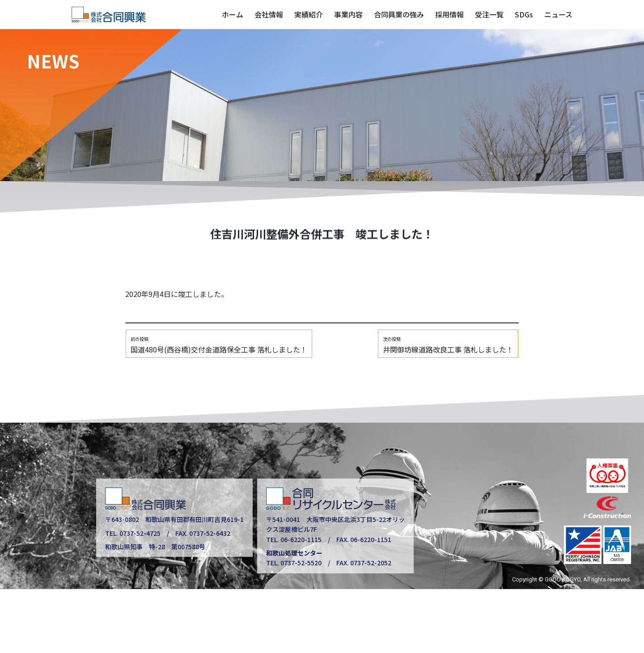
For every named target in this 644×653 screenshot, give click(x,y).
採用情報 (449, 14)
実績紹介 (309, 14)
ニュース (558, 14)
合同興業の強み (399, 14)
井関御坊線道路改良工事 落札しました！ (448, 345)
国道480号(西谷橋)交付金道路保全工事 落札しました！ (219, 345)
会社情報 (269, 14)
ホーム (233, 14)
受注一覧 (489, 14)
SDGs (524, 14)
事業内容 (348, 14)
